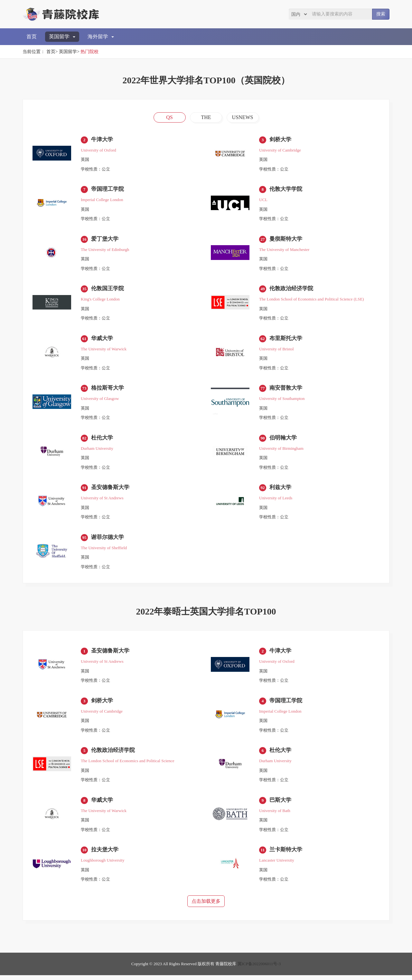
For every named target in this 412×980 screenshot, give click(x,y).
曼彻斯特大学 (287, 240)
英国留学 (62, 37)
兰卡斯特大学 (287, 854)
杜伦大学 (103, 440)
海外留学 (101, 37)
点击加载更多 (206, 906)
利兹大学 (281, 490)
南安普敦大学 (287, 390)
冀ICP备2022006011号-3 (259, 969)
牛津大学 (103, 140)
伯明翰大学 (284, 440)
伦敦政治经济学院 (293, 290)
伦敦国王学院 (108, 290)
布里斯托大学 (287, 340)
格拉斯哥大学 (108, 390)
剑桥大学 (281, 140)
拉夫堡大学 (106, 854)
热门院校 (89, 52)
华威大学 (103, 340)
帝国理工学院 (108, 190)
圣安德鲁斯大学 (111, 490)
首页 (32, 37)
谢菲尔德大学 (108, 540)
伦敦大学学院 (287, 190)
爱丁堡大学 (106, 240)
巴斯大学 (281, 804)
